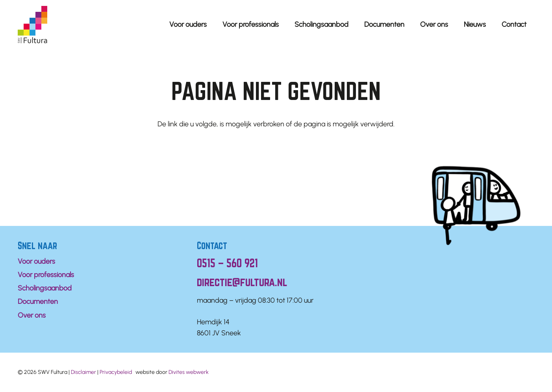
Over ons (32, 315)
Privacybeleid (116, 372)
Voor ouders (36, 261)
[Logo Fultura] (32, 25)
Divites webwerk (189, 372)
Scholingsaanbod (45, 288)
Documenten (38, 301)
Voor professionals (46, 275)
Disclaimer (83, 372)
